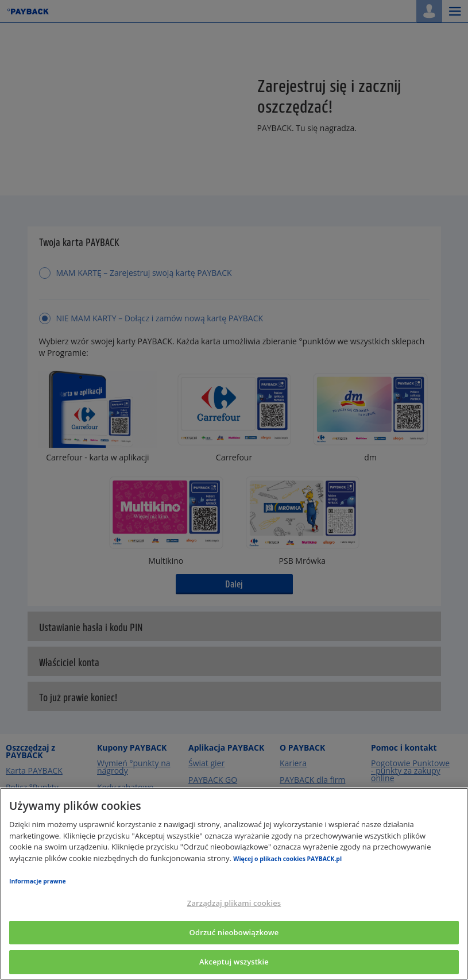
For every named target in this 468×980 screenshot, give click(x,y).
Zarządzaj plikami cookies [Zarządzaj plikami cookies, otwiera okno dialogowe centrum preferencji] (234, 903)
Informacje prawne (38, 881)
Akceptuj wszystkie (234, 962)
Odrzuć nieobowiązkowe (234, 932)
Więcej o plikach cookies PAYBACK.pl (287, 859)
